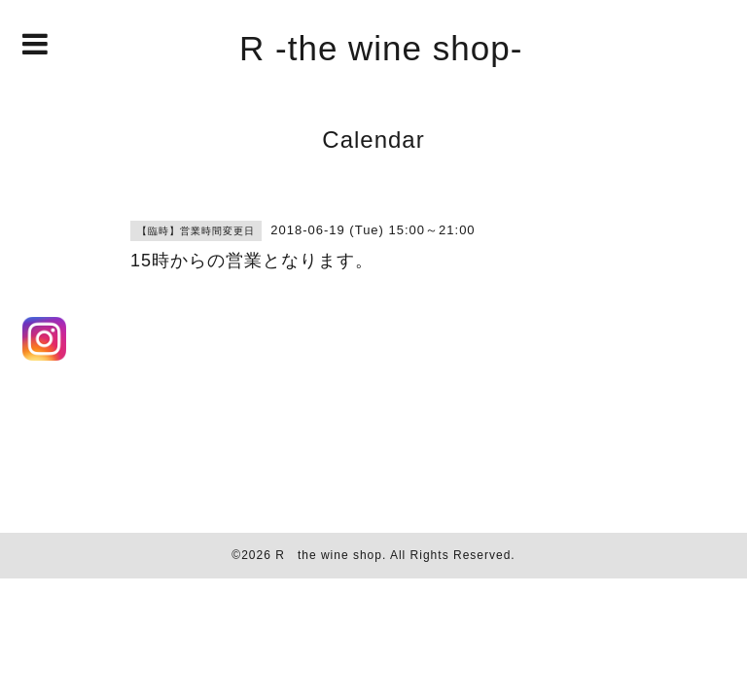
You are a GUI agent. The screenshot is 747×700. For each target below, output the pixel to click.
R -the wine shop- (381, 48)
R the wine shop (329, 555)
